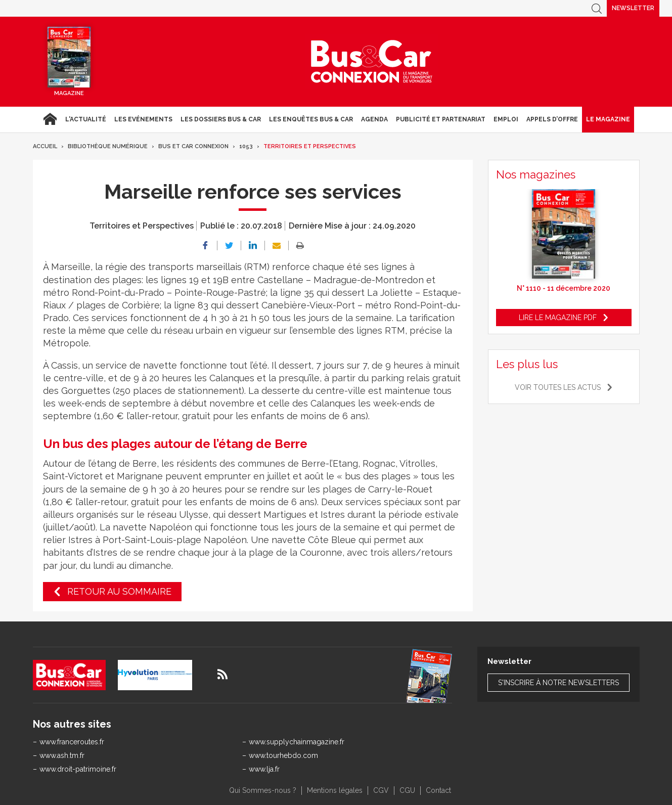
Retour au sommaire (119, 591)
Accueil (50, 119)
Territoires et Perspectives (310, 146)
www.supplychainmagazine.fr (297, 742)
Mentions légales (335, 790)
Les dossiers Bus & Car (221, 119)
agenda (374, 119)
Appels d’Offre (552, 119)
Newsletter (633, 8)
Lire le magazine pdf (558, 318)
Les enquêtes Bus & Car (311, 119)
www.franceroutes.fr (72, 742)
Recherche (597, 8)
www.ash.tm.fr (62, 755)
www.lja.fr (264, 769)
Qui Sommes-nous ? (263, 790)
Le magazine (608, 119)
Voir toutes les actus (558, 387)
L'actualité (86, 119)
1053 (246, 146)
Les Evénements (143, 119)
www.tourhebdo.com (283, 755)
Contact (438, 790)
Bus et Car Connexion (193, 146)
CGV (381, 790)
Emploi (506, 119)
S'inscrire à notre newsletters (558, 683)
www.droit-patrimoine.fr (78, 769)
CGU (407, 790)
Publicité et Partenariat (441, 119)
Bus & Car (372, 62)
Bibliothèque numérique (108, 146)
